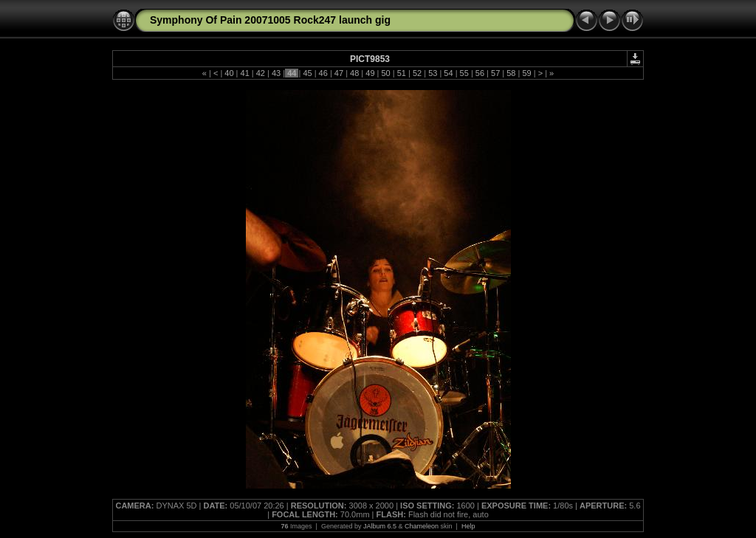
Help (468, 526)
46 (323, 73)
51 (402, 73)
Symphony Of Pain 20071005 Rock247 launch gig (270, 20)
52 (417, 73)
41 (244, 73)
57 (495, 73)
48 (354, 73)
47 (339, 73)
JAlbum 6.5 (380, 526)
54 (448, 73)
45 (307, 73)
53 (433, 73)
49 (370, 73)
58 (511, 73)
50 (385, 73)
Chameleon (422, 526)
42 (261, 73)
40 (229, 73)
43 (276, 73)
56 (480, 73)
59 (526, 73)
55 (464, 73)
